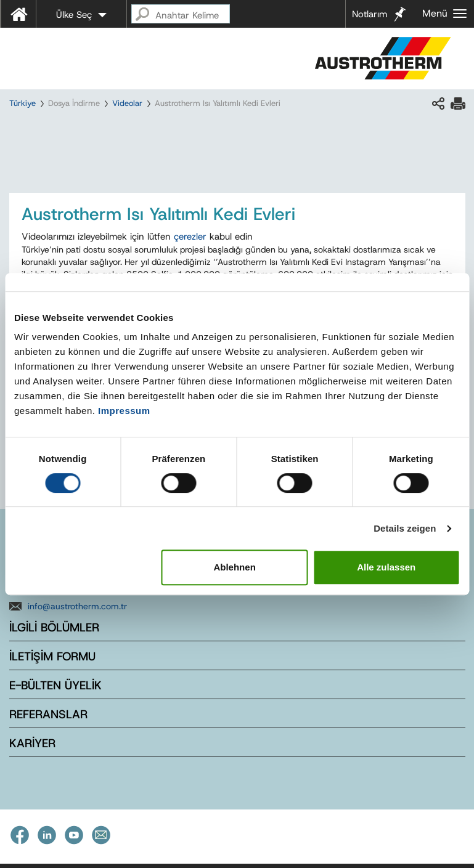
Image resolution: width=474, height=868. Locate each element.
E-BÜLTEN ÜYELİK (55, 685)
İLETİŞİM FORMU (52, 656)
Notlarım (370, 14)
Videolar (127, 103)
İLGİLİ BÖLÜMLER (54, 627)
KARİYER (32, 743)
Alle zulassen (386, 567)
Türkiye (22, 103)
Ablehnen (234, 567)
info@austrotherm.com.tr (77, 606)
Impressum (124, 411)
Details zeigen (405, 528)
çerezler (190, 237)
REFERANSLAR (48, 714)
